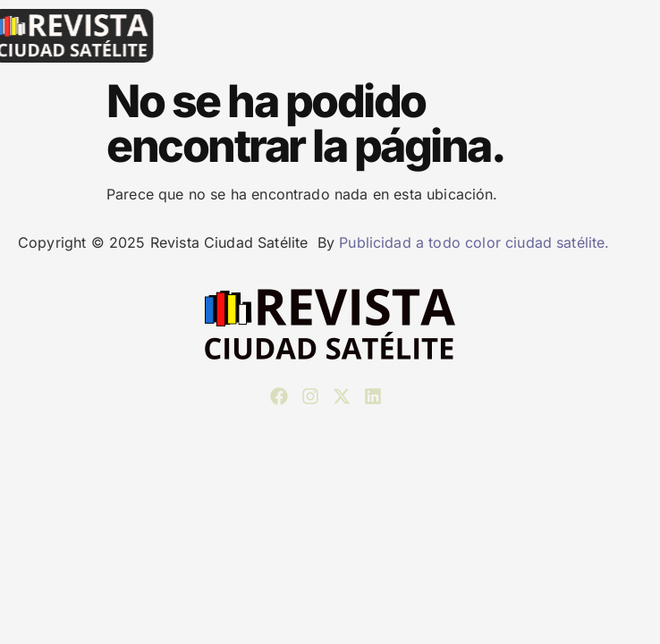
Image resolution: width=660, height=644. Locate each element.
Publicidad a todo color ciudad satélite (472, 242)
